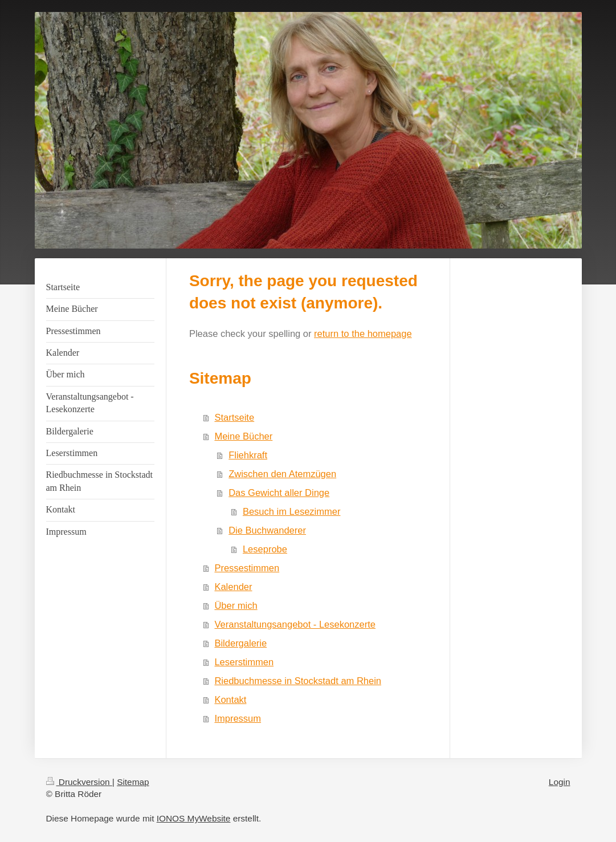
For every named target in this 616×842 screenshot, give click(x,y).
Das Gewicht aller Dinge (279, 493)
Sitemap (133, 782)
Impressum (238, 718)
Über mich (236, 605)
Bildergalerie (240, 643)
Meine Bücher (243, 436)
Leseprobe (265, 549)
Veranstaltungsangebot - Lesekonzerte (295, 624)
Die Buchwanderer (267, 530)
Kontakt (230, 699)
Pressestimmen (247, 568)
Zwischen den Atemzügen (282, 474)
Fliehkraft (248, 455)
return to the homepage (363, 333)
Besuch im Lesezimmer (291, 511)
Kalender (233, 587)
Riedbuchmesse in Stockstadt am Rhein (298, 681)
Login (560, 782)
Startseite (234, 417)
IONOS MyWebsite (194, 818)
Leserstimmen (244, 662)
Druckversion (79, 782)
